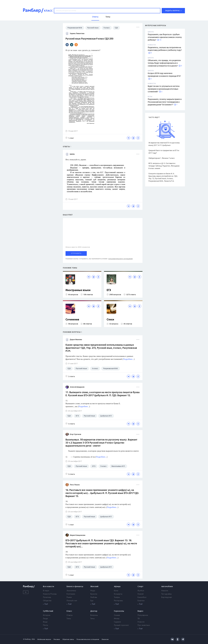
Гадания (117, 622)
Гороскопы (119, 611)
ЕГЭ (109, 290)
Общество (47, 601)
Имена (117, 619)
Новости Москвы (50, 594)
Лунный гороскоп (121, 625)
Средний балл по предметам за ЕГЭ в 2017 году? (164, 152)
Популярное (143, 615)
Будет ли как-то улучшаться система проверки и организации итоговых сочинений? (164, 89)
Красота (94, 594)
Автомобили (167, 587)
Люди (45, 619)
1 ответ (70, 138)
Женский (94, 587)
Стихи (110, 320)
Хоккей (141, 594)
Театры (117, 597)
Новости (165, 591)
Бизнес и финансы (75, 587)
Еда (92, 601)
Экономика (71, 591)
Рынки (69, 597)
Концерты (118, 594)
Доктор (94, 611)
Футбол (141, 591)
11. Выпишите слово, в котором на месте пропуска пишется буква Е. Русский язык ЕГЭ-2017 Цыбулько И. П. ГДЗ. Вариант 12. (103, 394)
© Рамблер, (27, 639)
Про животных (144, 625)
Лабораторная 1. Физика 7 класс (162, 158)
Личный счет (72, 601)
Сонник (117, 615)
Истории (47, 615)
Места (45, 625)
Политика (47, 597)
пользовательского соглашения (120, 259)
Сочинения (72, 320)
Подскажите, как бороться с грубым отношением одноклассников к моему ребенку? (165, 37)
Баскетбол (142, 597)
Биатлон (141, 601)
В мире (46, 591)
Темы (69, 619)
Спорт (140, 587)
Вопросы (94, 615)
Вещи (45, 622)
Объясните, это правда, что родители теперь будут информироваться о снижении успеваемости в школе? (164, 63)
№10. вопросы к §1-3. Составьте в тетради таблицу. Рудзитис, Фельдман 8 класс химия (164, 166)
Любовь (94, 597)
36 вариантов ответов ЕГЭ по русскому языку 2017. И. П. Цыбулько (164, 144)
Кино (116, 591)
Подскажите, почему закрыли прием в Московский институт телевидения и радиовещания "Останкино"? (165, 102)
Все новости (48, 587)
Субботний (48, 611)
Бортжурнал (167, 597)
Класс (69, 611)
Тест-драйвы (166, 594)
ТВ (139, 619)
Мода (93, 591)
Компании (71, 594)
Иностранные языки (78, 290)
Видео (140, 611)
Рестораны (118, 601)
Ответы (70, 615)
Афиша (117, 587)
